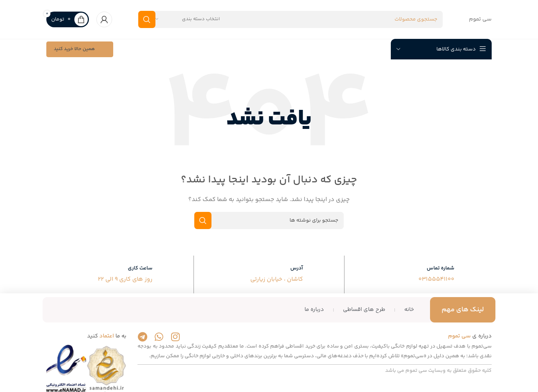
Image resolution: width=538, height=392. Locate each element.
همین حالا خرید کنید (80, 50)
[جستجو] (290, 19)
